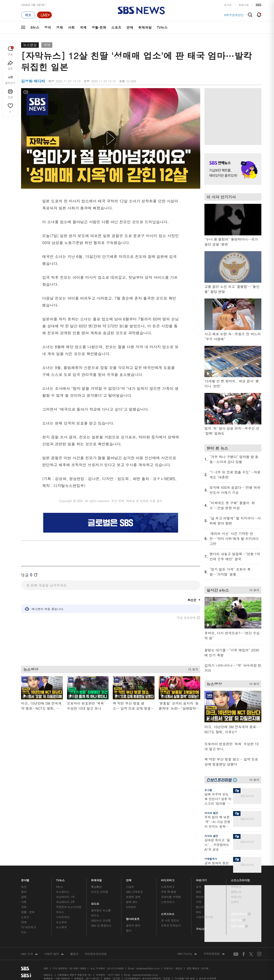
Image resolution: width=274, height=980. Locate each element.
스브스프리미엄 (240, 879)
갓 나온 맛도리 (170, 920)
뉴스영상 (30, 45)
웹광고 (74, 954)
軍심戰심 (96, 887)
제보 (199, 892)
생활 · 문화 (28, 912)
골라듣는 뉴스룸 (101, 910)
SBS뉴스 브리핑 (101, 920)
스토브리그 (168, 902)
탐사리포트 (133, 918)
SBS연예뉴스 (241, 913)
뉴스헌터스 (63, 892)
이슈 (24, 932)
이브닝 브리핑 (100, 892)
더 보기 (192, 671)
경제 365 (132, 902)
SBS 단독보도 (135, 892)
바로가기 (201, 879)
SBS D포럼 (239, 926)
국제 (83, 27)
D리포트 (131, 907)
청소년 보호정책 (208, 978)
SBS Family (187, 954)
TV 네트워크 (29, 927)
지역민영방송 (214, 954)
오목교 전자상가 (171, 925)
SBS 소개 (30, 954)
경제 (59, 27)
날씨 (199, 887)
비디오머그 (168, 879)
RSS (198, 912)
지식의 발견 (211, 813)
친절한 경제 (133, 897)
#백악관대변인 (234, 15)
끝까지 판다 (133, 925)
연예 (130, 27)
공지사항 (201, 929)
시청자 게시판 (204, 917)
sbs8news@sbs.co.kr (148, 968)
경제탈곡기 (211, 859)
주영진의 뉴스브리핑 (69, 907)
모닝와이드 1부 (65, 897)
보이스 (95, 915)
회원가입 (244, 5)
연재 (129, 879)
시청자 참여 (54, 954)
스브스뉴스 (168, 913)
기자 (199, 902)
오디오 (95, 903)
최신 (24, 887)
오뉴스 (60, 912)
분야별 (25, 879)
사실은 (130, 887)
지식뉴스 (236, 887)
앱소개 (200, 907)
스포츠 (116, 27)
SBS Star (238, 919)
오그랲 (208, 790)
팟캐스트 (236, 892)
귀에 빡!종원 (169, 892)
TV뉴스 (162, 27)
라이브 (200, 897)
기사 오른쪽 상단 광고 (232, 115)
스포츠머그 (168, 887)
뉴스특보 (61, 927)
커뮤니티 (236, 897)
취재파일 (145, 27)
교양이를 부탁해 (171, 897)
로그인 (228, 5)
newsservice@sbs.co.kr (145, 975)
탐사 (129, 930)
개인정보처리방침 (96, 954)
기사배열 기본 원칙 (185, 978)
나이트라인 (63, 917)
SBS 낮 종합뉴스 (101, 925)
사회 (71, 27)
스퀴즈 (235, 902)
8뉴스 (35, 27)
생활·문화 (99, 27)
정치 (48, 27)
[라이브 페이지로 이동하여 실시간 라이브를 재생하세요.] (44, 15)
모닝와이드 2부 (65, 902)
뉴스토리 (61, 922)
